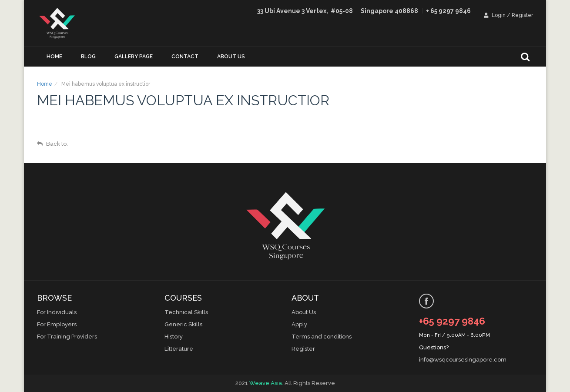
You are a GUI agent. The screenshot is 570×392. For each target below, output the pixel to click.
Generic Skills (183, 324)
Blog (88, 57)
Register (303, 349)
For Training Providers (67, 337)
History (174, 337)
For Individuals (57, 312)
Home (54, 57)
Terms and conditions (322, 337)
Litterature (179, 349)
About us (231, 57)
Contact (185, 57)
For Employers (57, 324)
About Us (304, 312)
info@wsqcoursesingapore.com (463, 360)
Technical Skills (186, 312)
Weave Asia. (266, 383)
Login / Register (508, 15)
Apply (299, 324)
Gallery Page (134, 57)
